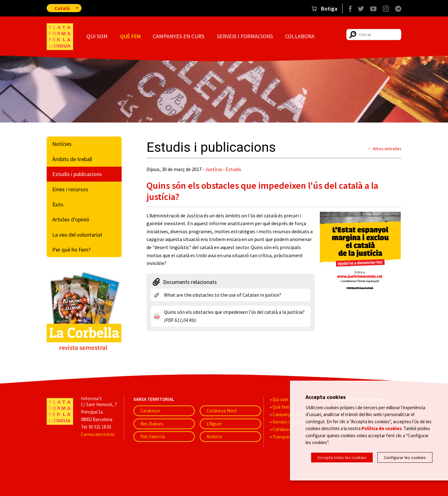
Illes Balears (152, 424)
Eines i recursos (70, 189)
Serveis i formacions (245, 36)
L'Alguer (214, 424)
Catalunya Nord (222, 411)
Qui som (97, 36)
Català (62, 8)
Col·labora (300, 36)
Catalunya (150, 411)
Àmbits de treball (72, 159)
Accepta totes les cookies (342, 457)
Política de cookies (382, 428)
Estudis (233, 169)
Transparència (286, 437)
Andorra (214, 436)
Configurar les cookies (405, 457)
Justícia (214, 169)
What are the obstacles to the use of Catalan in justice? (223, 295)
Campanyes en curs (179, 36)
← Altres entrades (384, 149)
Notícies (62, 144)
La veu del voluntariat (77, 235)
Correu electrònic (98, 434)
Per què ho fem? (71, 250)
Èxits (58, 204)
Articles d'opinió (71, 219)
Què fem (130, 36)
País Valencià (153, 436)
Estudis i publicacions (77, 174)
